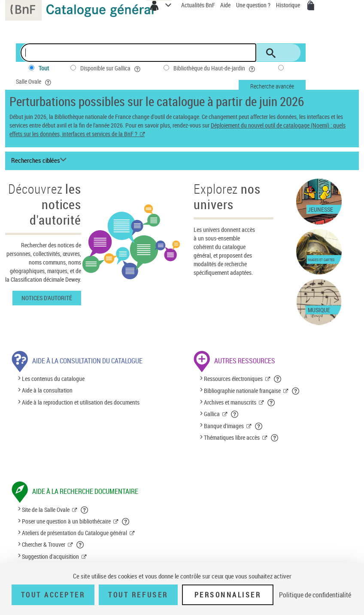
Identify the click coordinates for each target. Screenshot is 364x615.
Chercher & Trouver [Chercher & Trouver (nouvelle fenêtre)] (44, 544)
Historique (289, 5)
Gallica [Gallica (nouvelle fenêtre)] (212, 414)
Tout (44, 68)
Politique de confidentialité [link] (315, 595)
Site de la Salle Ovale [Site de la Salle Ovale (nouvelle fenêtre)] (46, 510)
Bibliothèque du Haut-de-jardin (215, 68)
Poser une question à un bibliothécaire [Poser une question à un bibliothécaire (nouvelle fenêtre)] (66, 521)
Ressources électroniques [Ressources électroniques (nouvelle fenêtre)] (233, 379)
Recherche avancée (272, 86)
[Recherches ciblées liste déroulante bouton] (40, 161)
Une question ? (253, 5)
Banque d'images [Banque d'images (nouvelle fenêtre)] (224, 426)
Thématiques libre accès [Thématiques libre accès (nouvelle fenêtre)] (232, 437)
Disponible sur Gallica (111, 68)
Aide (226, 5)
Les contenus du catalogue (53, 379)
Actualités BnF (199, 5)
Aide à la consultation (47, 391)
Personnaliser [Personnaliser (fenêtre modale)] (228, 595)
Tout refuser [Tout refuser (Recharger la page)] (138, 595)
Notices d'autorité (47, 298)
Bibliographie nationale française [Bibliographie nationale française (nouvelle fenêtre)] (242, 391)
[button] (278, 379)
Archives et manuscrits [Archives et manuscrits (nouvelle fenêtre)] (230, 402)
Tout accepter (53, 595)
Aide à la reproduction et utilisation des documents (81, 402)
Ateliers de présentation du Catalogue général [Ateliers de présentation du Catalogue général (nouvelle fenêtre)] (74, 533)
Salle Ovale (34, 82)
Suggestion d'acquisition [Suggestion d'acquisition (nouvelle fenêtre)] (50, 556)
